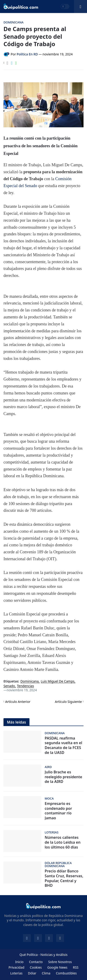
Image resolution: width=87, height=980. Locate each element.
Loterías (16, 973)
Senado (9, 686)
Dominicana (30, 681)
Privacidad (16, 967)
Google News (57, 967)
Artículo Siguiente (68, 702)
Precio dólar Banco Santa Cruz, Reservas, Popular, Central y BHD (64, 878)
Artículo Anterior (18, 702)
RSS (76, 967)
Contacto (36, 962)
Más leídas (16, 722)
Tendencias (25, 686)
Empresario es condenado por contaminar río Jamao (58, 811)
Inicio (19, 962)
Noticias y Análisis (54, 955)
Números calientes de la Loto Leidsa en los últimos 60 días (63, 842)
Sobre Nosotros (60, 962)
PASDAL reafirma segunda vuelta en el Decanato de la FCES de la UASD (64, 745)
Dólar (32, 973)
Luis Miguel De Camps (58, 681)
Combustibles (66, 973)
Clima (46, 973)
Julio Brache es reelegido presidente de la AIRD (64, 777)
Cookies (36, 967)
